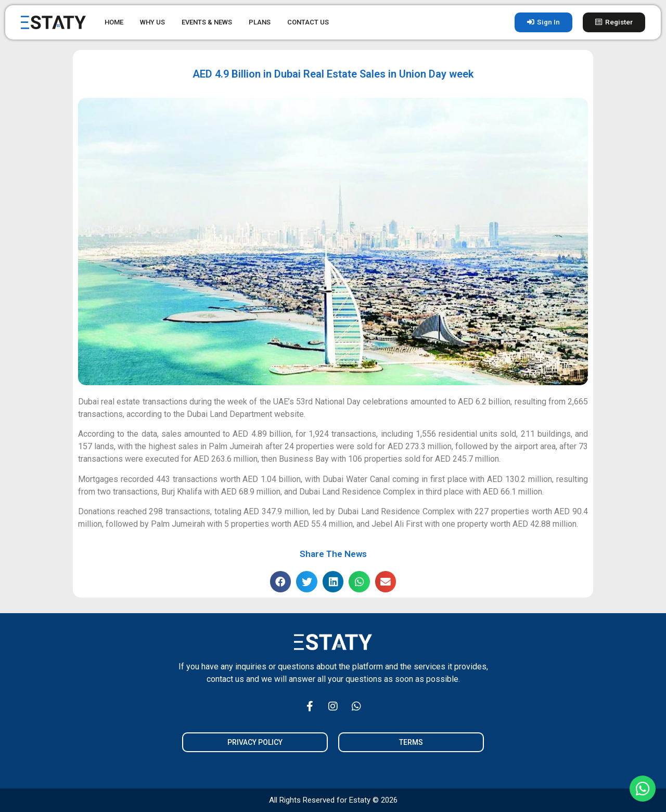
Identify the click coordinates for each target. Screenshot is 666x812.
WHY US (152, 22)
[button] (281, 582)
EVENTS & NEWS (207, 22)
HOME (114, 22)
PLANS (260, 22)
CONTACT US (308, 22)
